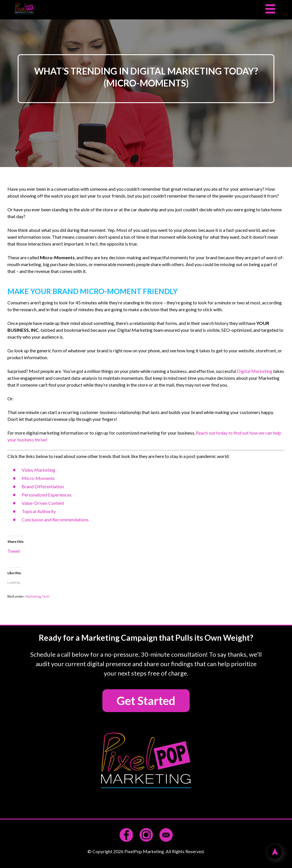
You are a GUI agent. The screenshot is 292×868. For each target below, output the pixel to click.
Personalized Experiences (47, 495)
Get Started (146, 701)
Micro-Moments (38, 478)
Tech (46, 596)
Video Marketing (38, 470)
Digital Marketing (255, 371)
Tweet (14, 551)
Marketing (33, 596)
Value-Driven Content (43, 503)
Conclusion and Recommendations (55, 520)
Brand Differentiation (43, 486)
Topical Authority (39, 511)
